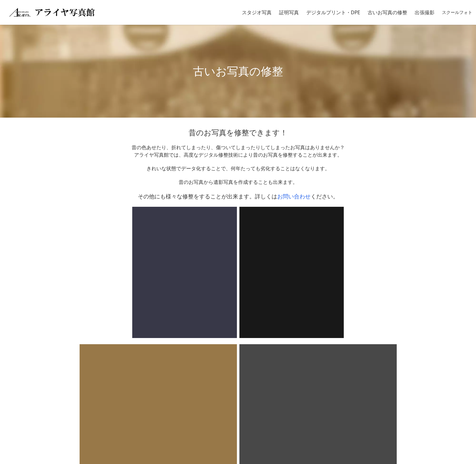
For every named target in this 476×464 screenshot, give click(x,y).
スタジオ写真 (257, 12)
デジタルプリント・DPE (333, 12)
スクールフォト (457, 12)
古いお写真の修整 (387, 12)
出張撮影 (425, 12)
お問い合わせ (294, 196)
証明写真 (289, 12)
